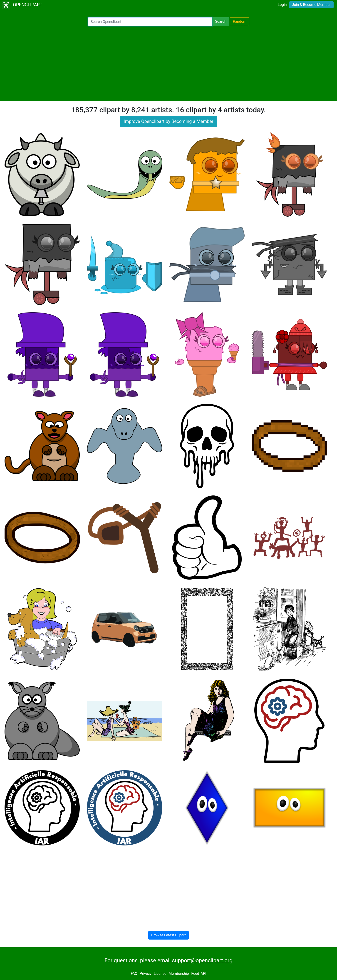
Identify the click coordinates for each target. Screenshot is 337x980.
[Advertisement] (168, 64)
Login (282, 5)
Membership (179, 974)
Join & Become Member (311, 5)
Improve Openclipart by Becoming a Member (168, 121)
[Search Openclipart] (150, 22)
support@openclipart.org (202, 960)
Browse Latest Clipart (169, 935)
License (160, 974)
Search (221, 21)
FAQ (134, 974)
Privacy (146, 974)
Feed (195, 974)
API (203, 974)
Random (240, 21)
